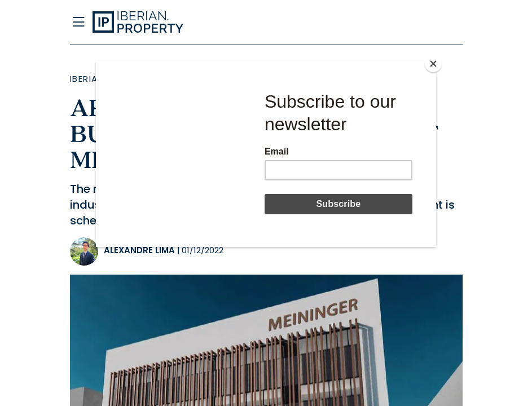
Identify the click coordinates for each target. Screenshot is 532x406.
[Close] (433, 64)
